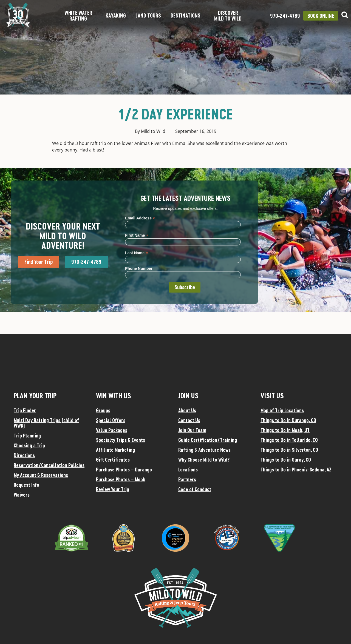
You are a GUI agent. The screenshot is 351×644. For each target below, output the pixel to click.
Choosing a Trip (29, 445)
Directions (24, 455)
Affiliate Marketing (115, 450)
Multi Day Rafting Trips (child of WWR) (46, 423)
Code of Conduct (195, 489)
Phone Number (139, 268)
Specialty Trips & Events (121, 440)
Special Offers (111, 420)
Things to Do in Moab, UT (285, 430)
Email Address (140, 218)
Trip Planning (27, 436)
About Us (187, 410)
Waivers (22, 495)
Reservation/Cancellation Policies (49, 465)
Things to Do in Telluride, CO (289, 440)
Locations (188, 470)
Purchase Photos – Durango (124, 470)
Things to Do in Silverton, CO (289, 450)
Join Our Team (192, 430)
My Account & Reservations (41, 475)
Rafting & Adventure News (204, 450)
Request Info (26, 485)
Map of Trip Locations (282, 410)
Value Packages (112, 430)
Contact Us (189, 420)
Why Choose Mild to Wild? (204, 460)
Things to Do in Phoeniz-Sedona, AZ (296, 470)
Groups (103, 410)
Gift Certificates (113, 460)
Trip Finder (25, 410)
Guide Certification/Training (208, 440)
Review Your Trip (113, 489)
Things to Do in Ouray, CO (286, 460)
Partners (187, 479)
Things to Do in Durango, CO (288, 420)
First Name (137, 235)
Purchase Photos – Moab (121, 479)
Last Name (136, 253)
